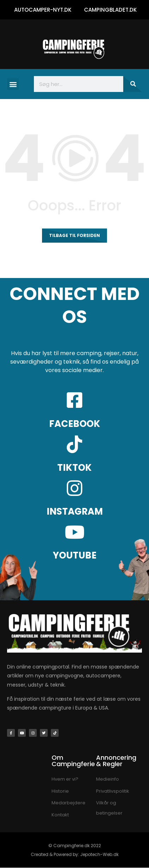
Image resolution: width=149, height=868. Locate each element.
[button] (13, 84)
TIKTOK (74, 468)
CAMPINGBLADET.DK (110, 10)
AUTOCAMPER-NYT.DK (43, 10)
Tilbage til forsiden (74, 235)
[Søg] (133, 84)
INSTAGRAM (75, 511)
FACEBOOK (75, 424)
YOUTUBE (75, 555)
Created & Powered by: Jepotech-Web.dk (75, 854)
